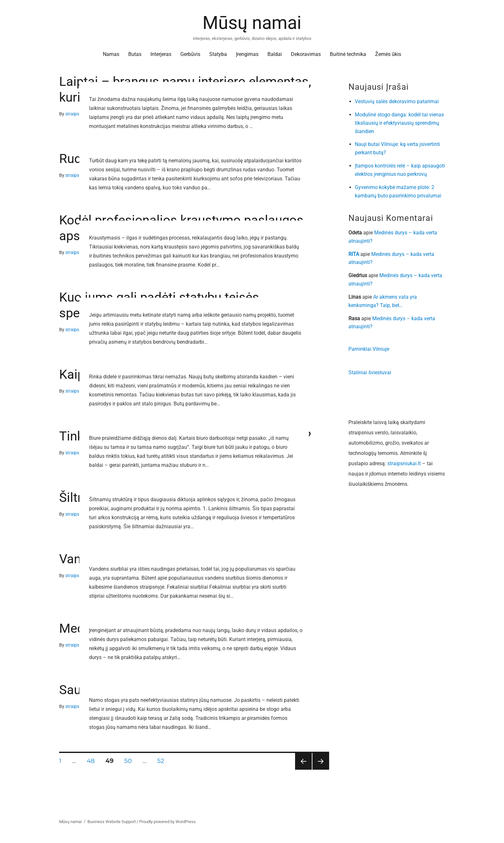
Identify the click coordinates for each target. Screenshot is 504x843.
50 (130, 761)
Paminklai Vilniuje (369, 349)
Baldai (275, 54)
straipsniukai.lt (404, 463)
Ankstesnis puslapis (303, 770)
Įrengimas (247, 54)
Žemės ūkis (388, 54)
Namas (111, 54)
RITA (354, 254)
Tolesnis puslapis (321, 770)
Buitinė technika (348, 54)
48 (93, 761)
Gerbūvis (190, 54)
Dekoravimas (306, 54)
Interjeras (161, 54)
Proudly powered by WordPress (167, 822)
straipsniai (76, 114)
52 (163, 761)
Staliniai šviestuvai (370, 372)
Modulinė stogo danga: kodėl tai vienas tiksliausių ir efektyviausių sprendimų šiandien (399, 123)
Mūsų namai (252, 23)
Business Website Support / (113, 822)
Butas (135, 54)
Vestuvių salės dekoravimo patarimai (397, 101)
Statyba (218, 54)
